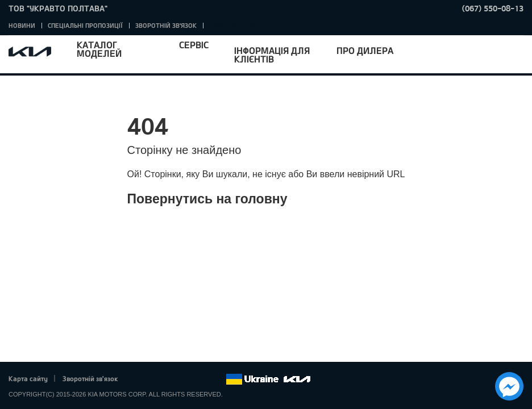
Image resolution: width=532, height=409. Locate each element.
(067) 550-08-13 (493, 8)
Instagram (201, 379)
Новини (22, 25)
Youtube (186, 379)
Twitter (154, 379)
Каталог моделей (99, 49)
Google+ (170, 379)
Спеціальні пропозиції (85, 25)
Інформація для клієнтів (272, 55)
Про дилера (365, 50)
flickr (217, 379)
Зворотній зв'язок (166, 25)
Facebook (139, 379)
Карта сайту (28, 378)
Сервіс (194, 45)
